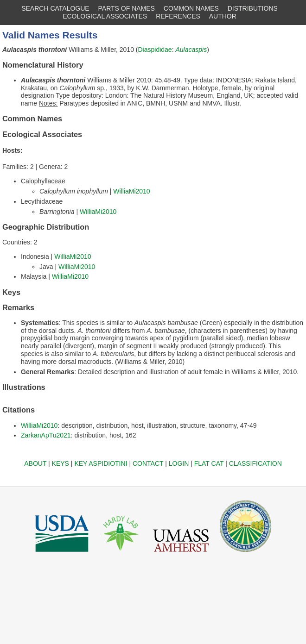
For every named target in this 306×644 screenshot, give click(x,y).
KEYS (61, 463)
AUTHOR (223, 16)
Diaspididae (155, 50)
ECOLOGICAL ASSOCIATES (105, 16)
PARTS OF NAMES (127, 8)
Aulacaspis (191, 50)
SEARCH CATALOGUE (55, 8)
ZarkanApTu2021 (46, 435)
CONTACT (148, 463)
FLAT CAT (209, 463)
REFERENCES (178, 16)
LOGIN (179, 463)
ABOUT (35, 463)
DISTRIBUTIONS (253, 8)
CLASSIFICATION (255, 463)
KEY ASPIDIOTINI (101, 463)
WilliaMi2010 (131, 191)
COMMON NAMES (191, 8)
